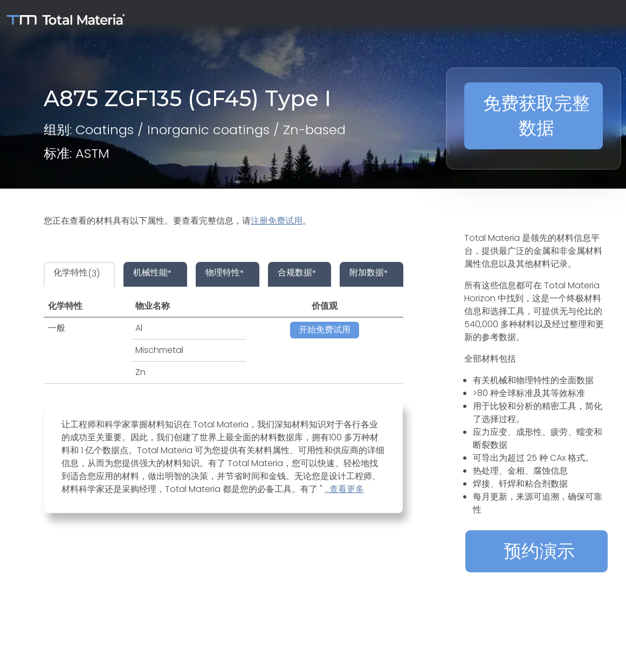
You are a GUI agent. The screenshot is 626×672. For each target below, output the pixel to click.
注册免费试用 (277, 221)
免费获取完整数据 (536, 116)
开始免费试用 (325, 330)
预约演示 (539, 551)
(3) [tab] (77, 273)
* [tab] (153, 273)
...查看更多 (344, 489)
